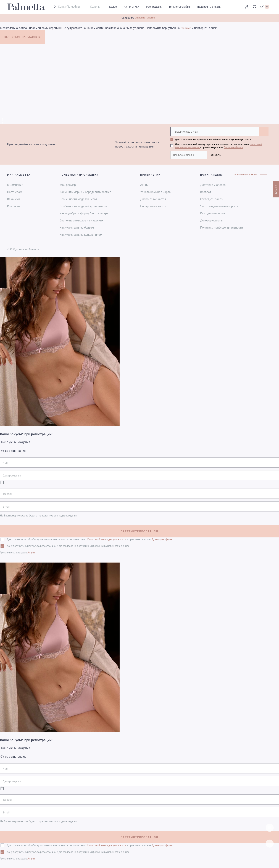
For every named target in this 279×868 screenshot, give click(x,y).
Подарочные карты (153, 206)
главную (186, 28)
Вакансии (14, 199)
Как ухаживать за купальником (81, 234)
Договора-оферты (233, 147)
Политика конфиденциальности (222, 227)
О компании (15, 184)
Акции (144, 184)
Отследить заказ (211, 199)
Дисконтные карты (153, 199)
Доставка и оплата (213, 184)
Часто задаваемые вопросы (219, 206)
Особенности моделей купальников (83, 206)
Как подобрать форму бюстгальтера (84, 213)
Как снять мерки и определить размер (85, 191)
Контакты (14, 206)
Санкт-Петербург (69, 7)
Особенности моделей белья (79, 199)
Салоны (98, 7)
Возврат (206, 191)
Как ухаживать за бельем (77, 227)
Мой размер (68, 184)
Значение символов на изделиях (81, 220)
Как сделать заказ (213, 213)
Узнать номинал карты (156, 191)
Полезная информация (79, 174)
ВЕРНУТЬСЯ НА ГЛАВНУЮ (30, 38)
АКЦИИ (275, 197)
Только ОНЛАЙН (184, 7)
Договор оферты (211, 220)
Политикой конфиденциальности (107, 539)
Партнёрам (15, 191)
